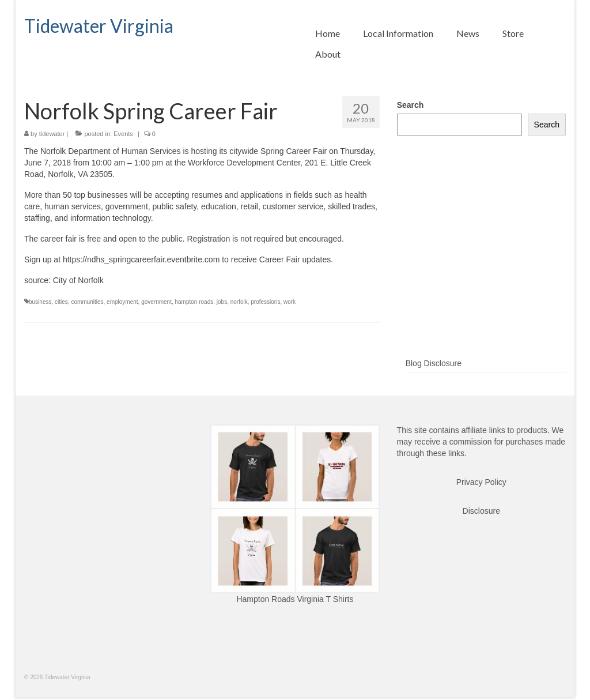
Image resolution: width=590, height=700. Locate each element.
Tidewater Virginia (99, 26)
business (40, 302)
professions (265, 302)
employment (122, 302)
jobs (222, 302)
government (156, 302)
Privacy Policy (481, 482)
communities (87, 302)
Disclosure (481, 511)
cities (61, 302)
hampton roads (194, 302)
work (290, 302)
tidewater (52, 134)
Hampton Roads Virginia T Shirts (295, 599)
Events (123, 134)
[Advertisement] (481, 265)
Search (411, 105)
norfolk (239, 302)
